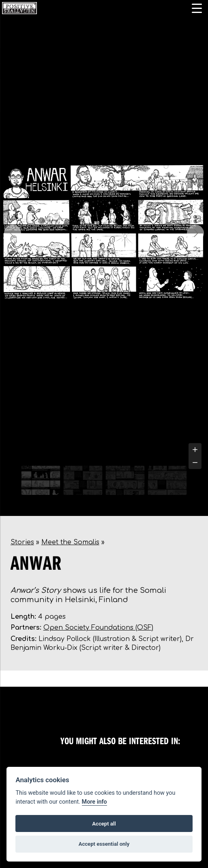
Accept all (104, 824)
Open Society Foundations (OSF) (98, 628)
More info (94, 802)
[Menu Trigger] (197, 8)
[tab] (90, 456)
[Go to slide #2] (83, 480)
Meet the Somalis (70, 542)
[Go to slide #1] (41, 480)
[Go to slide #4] (167, 480)
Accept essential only (104, 844)
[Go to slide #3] (125, 480)
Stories (22, 542)
